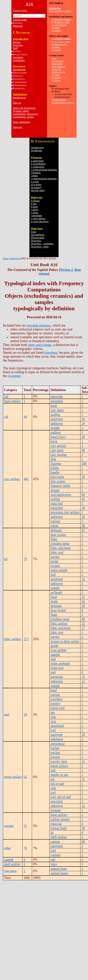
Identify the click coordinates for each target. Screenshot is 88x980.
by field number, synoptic (63, 103)
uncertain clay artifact (65, 512)
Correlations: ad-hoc (23, 117)
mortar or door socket (65, 641)
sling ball (57, 503)
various (55, 521)
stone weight (59, 570)
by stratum (56, 30)
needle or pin (59, 775)
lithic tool (57, 552)
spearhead (57, 726)
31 (83, 597)
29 (25, 715)
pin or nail (57, 784)
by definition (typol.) (61, 22)
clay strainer (59, 455)
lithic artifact (13, 639)
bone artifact (12, 401)
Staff (15, 48)
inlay (54, 864)
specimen (57, 846)
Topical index (20, 20)
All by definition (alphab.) (60, 11)
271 (26, 639)
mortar (55, 557)
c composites (38, 167)
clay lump (57, 410)
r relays (35, 210)
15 (83, 677)
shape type (56, 69)
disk (53, 459)
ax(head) (56, 592)
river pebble (58, 650)
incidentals (37, 151)
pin (53, 712)
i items (34, 176)
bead (54, 406)
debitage (56, 530)
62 (25, 777)
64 (83, 495)
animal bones (59, 873)
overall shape (58, 61)
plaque (55, 490)
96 (83, 450)
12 (83, 579)
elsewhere (51, 353)
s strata (35, 213)
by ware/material (59, 25)
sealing (55, 415)
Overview (18, 45)
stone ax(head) (60, 663)
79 (25, 559)
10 (83, 735)
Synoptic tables (21, 111)
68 (83, 842)
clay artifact (12, 479)
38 (83, 606)
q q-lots (35, 182)
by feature (56, 80)
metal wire (57, 708)
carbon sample (60, 819)
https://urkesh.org (12, 258)
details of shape (59, 72)
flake (54, 539)
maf (7, 715)
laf (6, 559)
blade (54, 601)
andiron (56, 432)
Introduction (19, 70)
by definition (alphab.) (62, 19)
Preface (17, 42)
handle (55, 472)
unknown (57, 423)
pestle (54, 561)
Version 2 (66, 270)
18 (83, 508)
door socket (58, 535)
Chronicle (18, 57)
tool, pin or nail (61, 797)
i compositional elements (44, 179)
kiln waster (58, 481)
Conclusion (19, 60)
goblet (55, 468)
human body (59, 828)
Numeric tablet (60, 486)
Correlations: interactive (25, 114)
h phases (35, 201)
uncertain (57, 396)
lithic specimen (60, 548)
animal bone (59, 869)
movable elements (39, 325)
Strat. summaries (22, 122)
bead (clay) (58, 437)
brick (54, 441)
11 (83, 779)
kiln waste (57, 477)
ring (53, 717)
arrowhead (57, 744)
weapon (56, 810)
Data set (17, 103)
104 (84, 463)
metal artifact (13, 777)
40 (83, 619)
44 (25, 417)
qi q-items (36, 185)
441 (26, 479)
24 (83, 423)
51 (25, 826)
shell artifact (59, 837)
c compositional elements (44, 170)
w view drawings (40, 221)
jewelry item (59, 761)
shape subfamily (59, 67)
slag (53, 721)
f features (36, 173)
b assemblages (38, 164)
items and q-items (40, 345)
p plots (34, 207)
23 (83, 624)
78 (25, 848)
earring (55, 695)
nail (53, 770)
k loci (34, 204)
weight (55, 428)
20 (83, 437)
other (7, 848)
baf (6, 396)
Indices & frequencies (24, 108)
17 (83, 628)
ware (54, 58)
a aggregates (37, 161)
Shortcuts (18, 26)
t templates (37, 216)
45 (83, 499)
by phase (56, 28)
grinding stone (60, 543)
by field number (59, 100)
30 (83, 526)
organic (9, 826)
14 (83, 419)
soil (53, 860)
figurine (56, 463)
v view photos (38, 219)
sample (55, 655)
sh (52, 833)
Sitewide (17, 127)
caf (6, 417)
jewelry (55, 704)
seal (53, 659)
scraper (55, 566)
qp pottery (36, 187)
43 (83, 530)
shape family (57, 64)
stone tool (57, 668)
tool (53, 575)
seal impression (61, 495)
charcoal (56, 824)
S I (20, 54)
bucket (55, 748)
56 (83, 601)
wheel (54, 526)
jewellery (57, 699)
